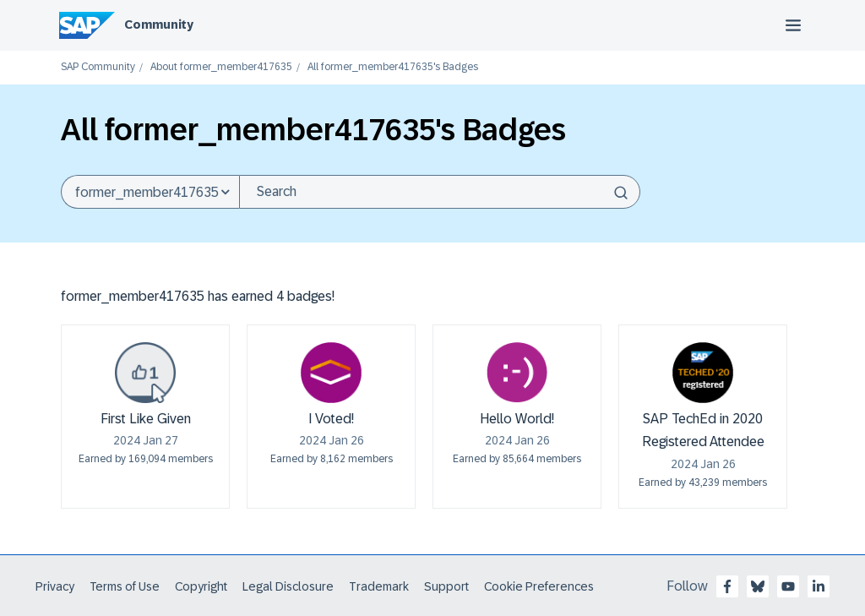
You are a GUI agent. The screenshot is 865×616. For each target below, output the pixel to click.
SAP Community (98, 67)
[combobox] (440, 192)
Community (159, 25)
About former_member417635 (221, 67)
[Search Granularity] (150, 192)
